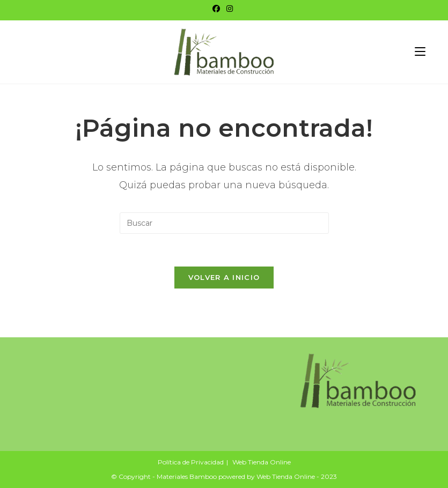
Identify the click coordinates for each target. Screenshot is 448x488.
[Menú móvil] (420, 52)
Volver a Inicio (224, 277)
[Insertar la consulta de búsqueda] (224, 223)
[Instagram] (230, 9)
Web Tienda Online (262, 462)
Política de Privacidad (191, 462)
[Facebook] (218, 9)
